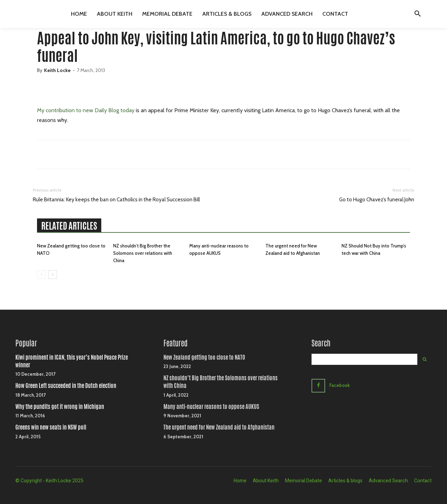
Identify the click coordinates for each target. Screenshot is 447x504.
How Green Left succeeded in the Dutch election (66, 386)
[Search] (424, 359)
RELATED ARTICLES (69, 226)
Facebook (340, 385)
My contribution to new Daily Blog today (86, 110)
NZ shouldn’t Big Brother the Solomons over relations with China (143, 253)
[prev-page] (41, 275)
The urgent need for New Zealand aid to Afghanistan (219, 427)
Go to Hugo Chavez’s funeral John (377, 200)
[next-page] (53, 275)
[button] (418, 14)
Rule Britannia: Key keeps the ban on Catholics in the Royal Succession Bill (116, 200)
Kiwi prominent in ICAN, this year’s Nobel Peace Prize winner (72, 361)
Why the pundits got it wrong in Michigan (60, 407)
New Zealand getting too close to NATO (204, 357)
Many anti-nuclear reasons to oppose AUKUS (211, 407)
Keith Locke (57, 70)
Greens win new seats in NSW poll (51, 427)
